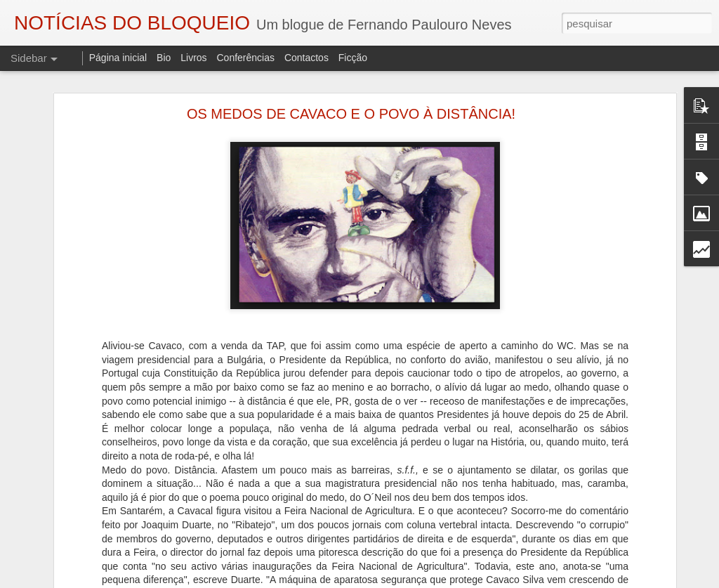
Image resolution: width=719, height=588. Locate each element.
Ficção (353, 58)
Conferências (245, 58)
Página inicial (118, 58)
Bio (164, 58)
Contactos (306, 58)
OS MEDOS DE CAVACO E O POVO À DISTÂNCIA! (351, 114)
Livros (193, 58)
